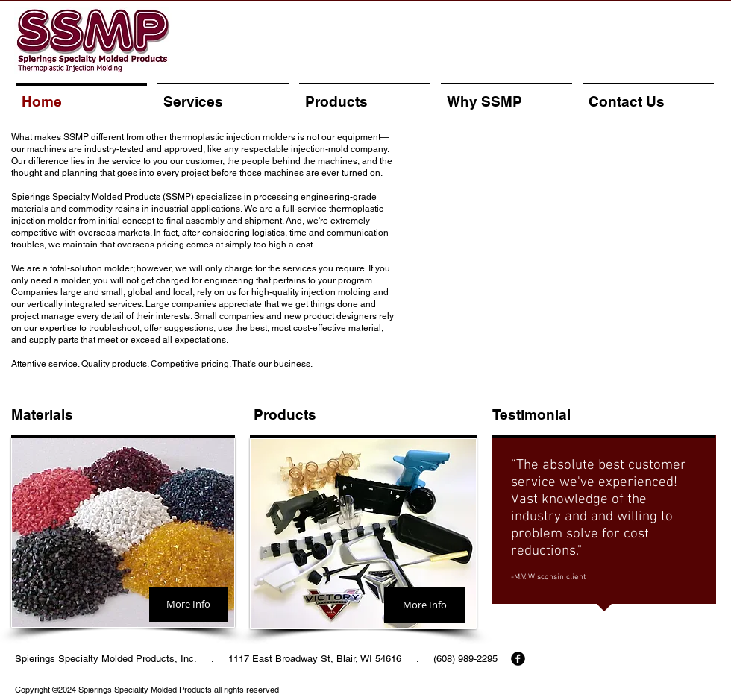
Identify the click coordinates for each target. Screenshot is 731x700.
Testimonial (531, 414)
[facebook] (518, 659)
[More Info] (188, 605)
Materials (42, 414)
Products (285, 414)
